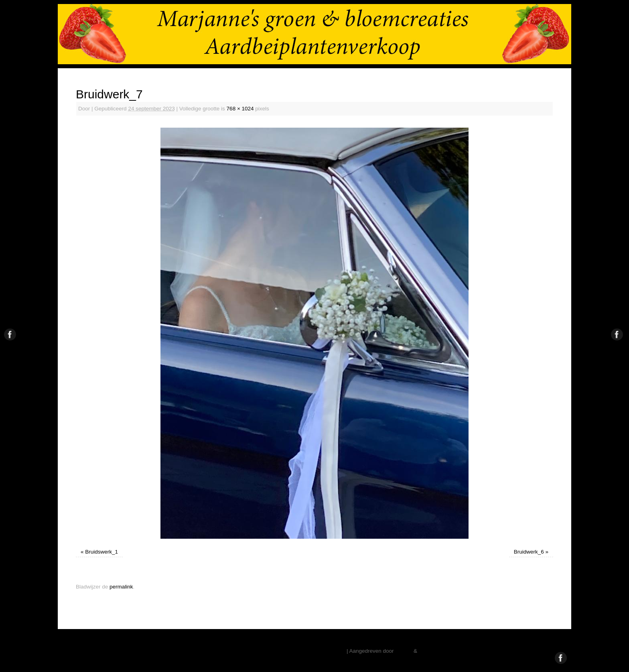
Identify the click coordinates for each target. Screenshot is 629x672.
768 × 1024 (240, 109)
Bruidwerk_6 (529, 552)
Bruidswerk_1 (101, 552)
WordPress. (433, 651)
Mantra (404, 651)
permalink (121, 587)
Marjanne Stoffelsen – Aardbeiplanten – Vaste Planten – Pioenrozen (264, 651)
